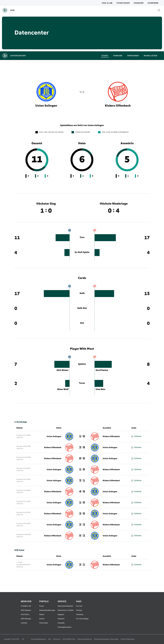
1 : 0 (82, 436)
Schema (136, 436)
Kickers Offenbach (111, 436)
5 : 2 (82, 536)
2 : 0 (82, 447)
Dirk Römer (63, 370)
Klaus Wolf (63, 389)
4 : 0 (82, 492)
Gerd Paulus (102, 370)
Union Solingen (54, 436)
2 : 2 (82, 525)
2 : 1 (82, 481)
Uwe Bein (100, 389)
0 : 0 (82, 458)
